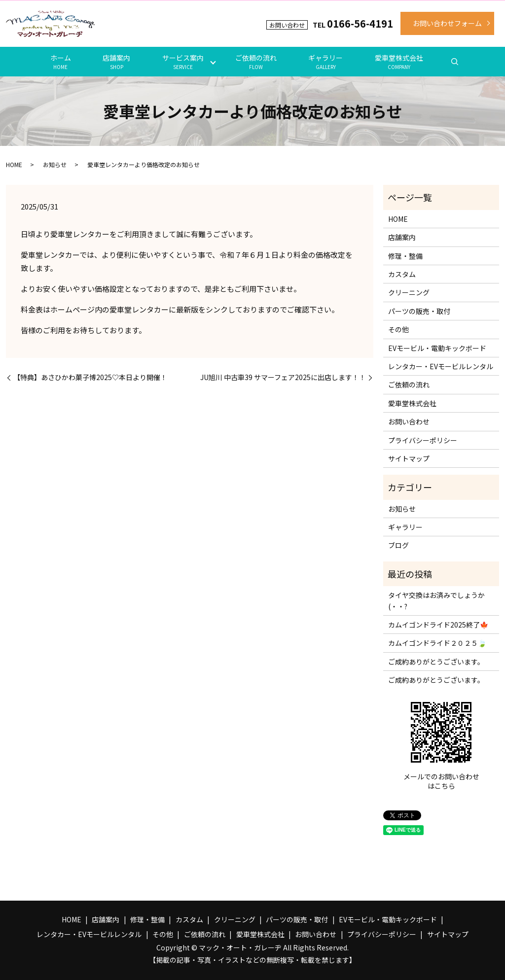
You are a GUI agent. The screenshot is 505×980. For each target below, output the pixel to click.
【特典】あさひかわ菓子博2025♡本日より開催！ (90, 377)
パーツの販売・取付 (419, 311)
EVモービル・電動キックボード (437, 348)
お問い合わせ (409, 421)
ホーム (61, 62)
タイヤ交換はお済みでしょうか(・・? (436, 600)
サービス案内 (183, 62)
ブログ (398, 545)
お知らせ (55, 164)
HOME (14, 164)
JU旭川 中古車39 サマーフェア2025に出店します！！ (283, 377)
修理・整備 (405, 256)
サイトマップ (409, 458)
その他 (398, 329)
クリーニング (409, 292)
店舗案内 (116, 62)
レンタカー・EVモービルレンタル (441, 366)
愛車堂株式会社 (399, 62)
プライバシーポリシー (423, 440)
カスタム (402, 274)
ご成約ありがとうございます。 (436, 662)
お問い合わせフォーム (447, 23)
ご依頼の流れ (256, 62)
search (455, 62)
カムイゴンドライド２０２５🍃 (437, 643)
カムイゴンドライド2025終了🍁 (438, 625)
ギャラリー (325, 62)
